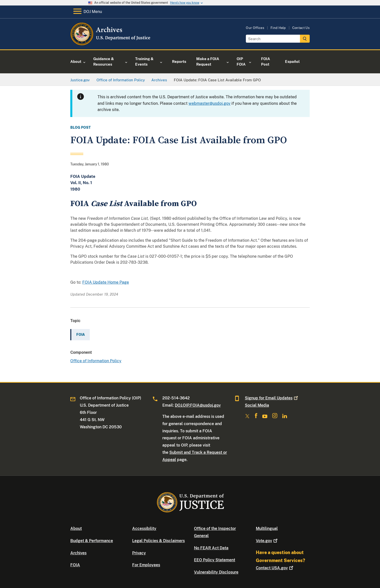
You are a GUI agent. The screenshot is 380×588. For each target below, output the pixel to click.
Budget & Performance (92, 541)
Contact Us (301, 28)
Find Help (278, 28)
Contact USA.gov (275, 568)
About (76, 529)
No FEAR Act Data (211, 548)
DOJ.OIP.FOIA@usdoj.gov (198, 405)
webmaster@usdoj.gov (209, 103)
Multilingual (267, 529)
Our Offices (255, 28)
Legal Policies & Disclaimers (158, 541)
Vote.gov (267, 541)
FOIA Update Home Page (106, 282)
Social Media (257, 405)
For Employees (146, 565)
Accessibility (144, 529)
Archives (78, 553)
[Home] (111, 44)
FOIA (75, 565)
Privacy (139, 553)
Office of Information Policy (96, 361)
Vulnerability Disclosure (216, 572)
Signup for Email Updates (272, 398)
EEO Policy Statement (215, 560)
